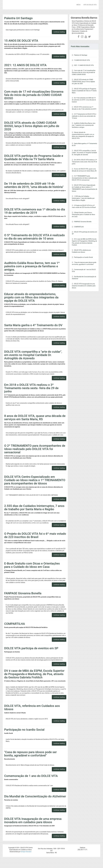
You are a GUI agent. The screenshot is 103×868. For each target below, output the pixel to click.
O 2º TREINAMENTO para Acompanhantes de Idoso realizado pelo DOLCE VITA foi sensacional (35, 449)
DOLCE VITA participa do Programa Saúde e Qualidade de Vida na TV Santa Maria (34, 157)
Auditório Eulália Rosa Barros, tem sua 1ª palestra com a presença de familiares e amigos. (32, 266)
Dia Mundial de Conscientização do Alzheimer (35, 796)
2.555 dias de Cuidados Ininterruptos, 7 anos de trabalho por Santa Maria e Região (34, 507)
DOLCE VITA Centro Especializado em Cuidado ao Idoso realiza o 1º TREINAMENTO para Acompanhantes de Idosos (35, 480)
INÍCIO (78, 5)
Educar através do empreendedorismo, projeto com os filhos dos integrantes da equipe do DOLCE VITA (31, 297)
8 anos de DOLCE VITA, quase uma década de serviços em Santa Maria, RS (35, 417)
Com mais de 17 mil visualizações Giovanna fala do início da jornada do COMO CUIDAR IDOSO (34, 95)
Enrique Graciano (26, 852)
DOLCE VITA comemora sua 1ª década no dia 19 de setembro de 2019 (35, 211)
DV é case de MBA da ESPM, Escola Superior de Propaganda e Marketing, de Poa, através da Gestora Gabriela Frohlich (34, 674)
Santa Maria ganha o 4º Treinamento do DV (33, 325)
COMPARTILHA (15, 624)
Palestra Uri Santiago (18, 18)
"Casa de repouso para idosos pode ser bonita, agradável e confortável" (30, 754)
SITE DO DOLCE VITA (90, 5)
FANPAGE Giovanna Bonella (23, 593)
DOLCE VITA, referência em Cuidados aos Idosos (32, 707)
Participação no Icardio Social (24, 730)
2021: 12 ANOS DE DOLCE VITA (25, 65)
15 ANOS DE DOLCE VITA (21, 41)
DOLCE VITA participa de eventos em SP (31, 648)
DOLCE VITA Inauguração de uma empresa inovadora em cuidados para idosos (33, 820)
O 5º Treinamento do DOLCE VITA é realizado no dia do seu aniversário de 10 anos (35, 237)
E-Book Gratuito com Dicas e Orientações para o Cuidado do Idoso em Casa (32, 565)
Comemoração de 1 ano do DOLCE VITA (31, 776)
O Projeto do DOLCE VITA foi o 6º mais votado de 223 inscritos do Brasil (35, 535)
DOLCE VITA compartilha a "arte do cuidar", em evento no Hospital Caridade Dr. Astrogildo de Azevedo (33, 355)
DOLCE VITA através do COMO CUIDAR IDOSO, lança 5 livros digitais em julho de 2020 (32, 126)
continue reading (59, 32)
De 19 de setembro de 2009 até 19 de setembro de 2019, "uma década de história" (34, 185)
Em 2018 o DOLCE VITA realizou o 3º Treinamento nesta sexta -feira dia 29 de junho (31, 388)
